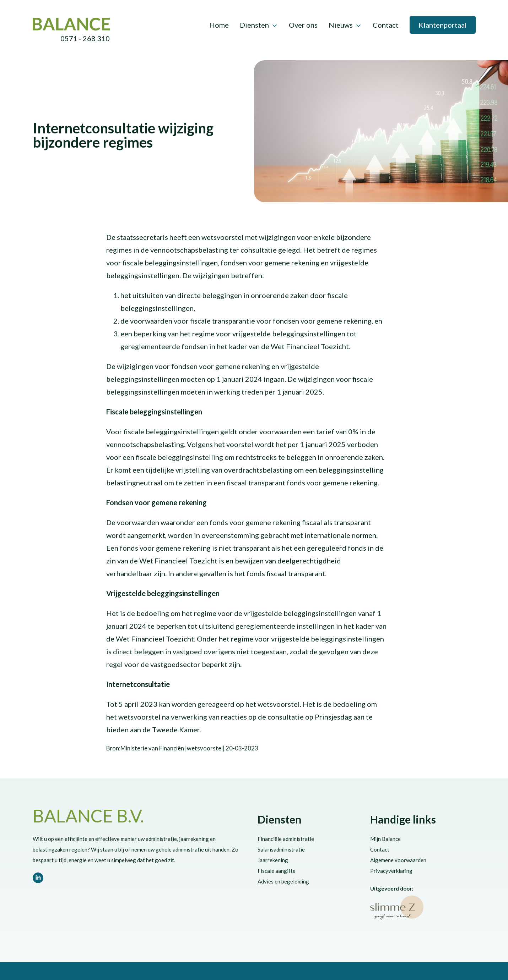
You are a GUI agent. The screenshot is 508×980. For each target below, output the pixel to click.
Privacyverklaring (391, 871)
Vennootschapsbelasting (135, 114)
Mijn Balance (385, 839)
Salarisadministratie (281, 849)
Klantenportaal (443, 25)
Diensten (254, 25)
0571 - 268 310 (85, 38)
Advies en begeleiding (283, 881)
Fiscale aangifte (277, 871)
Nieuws (341, 25)
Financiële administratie (286, 839)
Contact (386, 25)
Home (219, 25)
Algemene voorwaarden (398, 860)
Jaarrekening (273, 860)
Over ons (303, 25)
